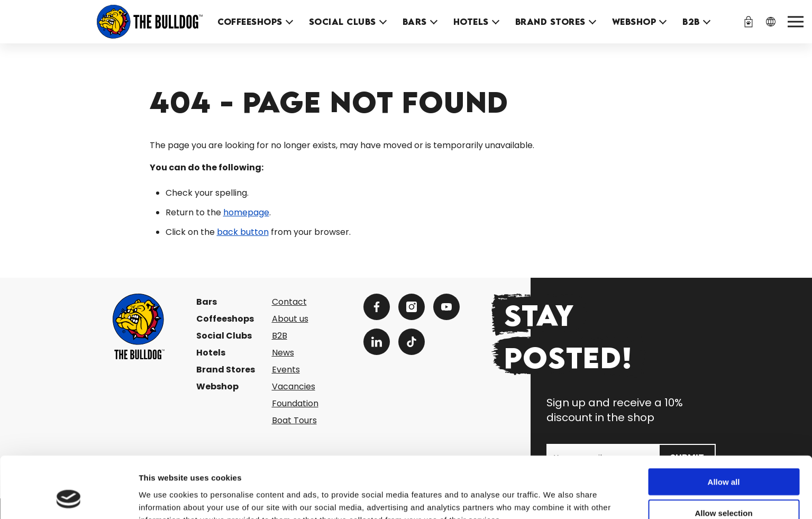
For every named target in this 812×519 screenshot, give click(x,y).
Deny (724, 488)
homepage (246, 212)
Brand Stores (550, 22)
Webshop (634, 22)
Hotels (471, 22)
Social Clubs (343, 22)
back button (243, 232)
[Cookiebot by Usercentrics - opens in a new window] (69, 498)
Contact (289, 302)
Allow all (724, 426)
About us (290, 319)
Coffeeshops (250, 22)
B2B (691, 22)
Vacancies (294, 386)
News (283, 353)
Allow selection (723, 457)
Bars (415, 22)
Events (286, 370)
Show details (555, 498)
